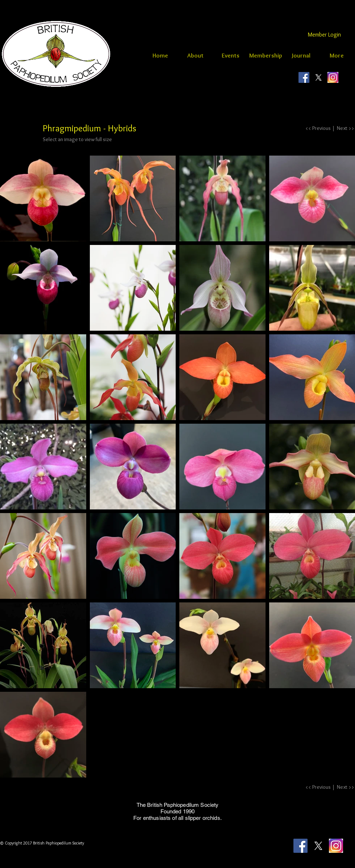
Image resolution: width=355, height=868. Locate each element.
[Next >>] (344, 128)
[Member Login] (324, 35)
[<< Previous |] (320, 128)
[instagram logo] (333, 77)
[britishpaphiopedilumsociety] (304, 77)
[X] (318, 77)
